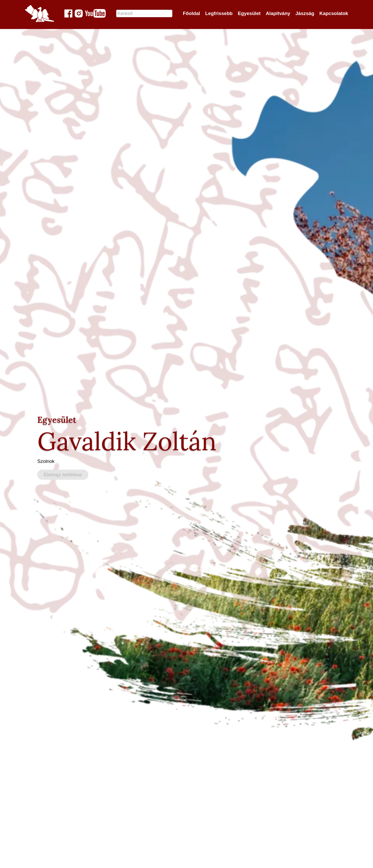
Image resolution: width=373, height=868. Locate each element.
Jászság (305, 13)
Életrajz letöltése (63, 475)
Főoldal (191, 13)
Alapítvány (278, 13)
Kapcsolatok (334, 13)
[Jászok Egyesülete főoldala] (39, 13)
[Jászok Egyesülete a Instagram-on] (79, 13)
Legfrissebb (219, 13)
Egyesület (249, 13)
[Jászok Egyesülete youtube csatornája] (95, 13)
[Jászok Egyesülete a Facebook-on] (68, 13)
